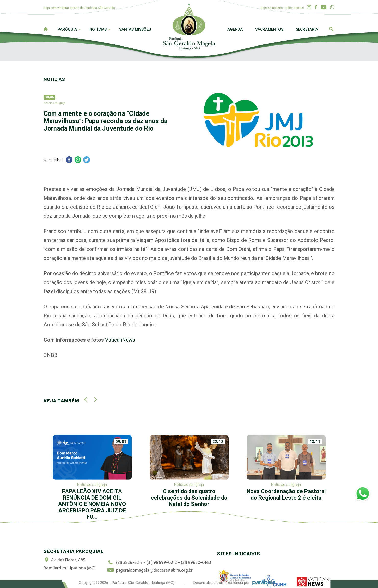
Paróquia (67, 29)
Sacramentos (269, 29)
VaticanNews (120, 340)
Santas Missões (135, 29)
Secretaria (307, 29)
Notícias (98, 29)
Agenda (235, 29)
